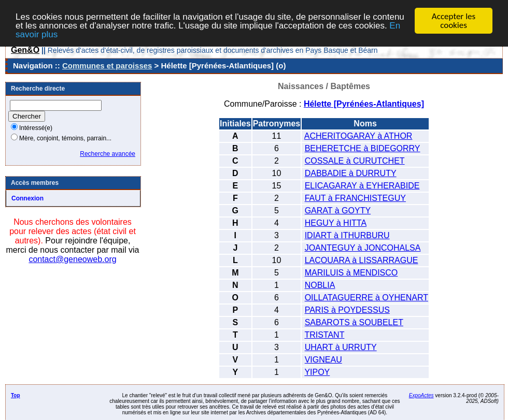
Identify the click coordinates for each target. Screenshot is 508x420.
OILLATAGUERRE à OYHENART (366, 298)
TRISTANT (324, 335)
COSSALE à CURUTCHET (355, 161)
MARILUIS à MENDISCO (351, 273)
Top (16, 395)
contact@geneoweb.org (72, 259)
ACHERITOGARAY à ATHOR (358, 136)
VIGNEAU (323, 360)
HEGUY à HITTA (336, 223)
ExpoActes (421, 395)
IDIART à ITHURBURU (347, 235)
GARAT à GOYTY (338, 211)
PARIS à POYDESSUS (347, 310)
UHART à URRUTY (341, 347)
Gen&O (25, 50)
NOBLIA (320, 285)
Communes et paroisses (107, 66)
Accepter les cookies (454, 21)
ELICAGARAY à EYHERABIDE (362, 186)
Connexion (27, 198)
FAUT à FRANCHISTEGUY (355, 198)
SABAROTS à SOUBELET (354, 322)
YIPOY (317, 372)
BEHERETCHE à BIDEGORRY (363, 148)
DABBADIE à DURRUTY (351, 173)
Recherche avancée (108, 154)
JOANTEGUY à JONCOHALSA (363, 248)
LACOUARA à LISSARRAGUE (362, 260)
